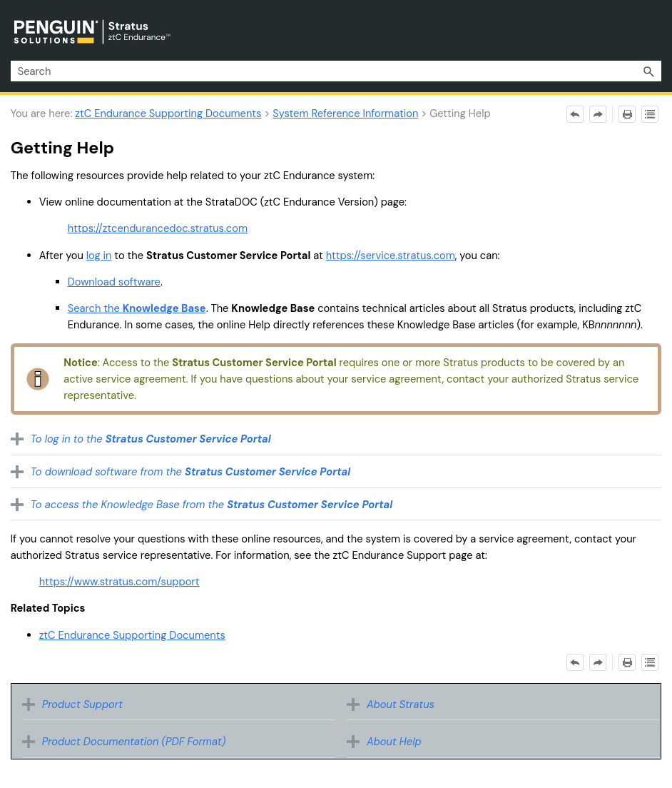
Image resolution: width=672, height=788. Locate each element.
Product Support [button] (76, 704)
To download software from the (190, 472)
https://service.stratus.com (391, 256)
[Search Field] (336, 71)
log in (99, 256)
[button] (648, 71)
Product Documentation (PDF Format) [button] (128, 742)
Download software (114, 282)
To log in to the (151, 439)
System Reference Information (345, 113)
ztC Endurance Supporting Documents (168, 113)
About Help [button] (388, 742)
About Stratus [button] (394, 704)
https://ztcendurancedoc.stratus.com (158, 228)
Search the (137, 308)
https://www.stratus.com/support (119, 582)
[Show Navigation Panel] (653, 31)
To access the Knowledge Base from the (212, 505)
